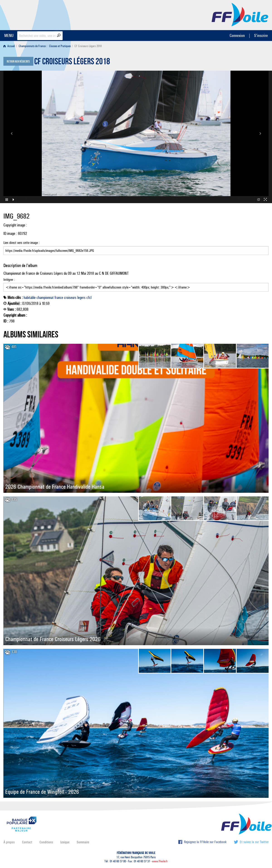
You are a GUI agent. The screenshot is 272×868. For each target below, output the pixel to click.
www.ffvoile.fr (160, 861)
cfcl (89, 298)
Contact (27, 842)
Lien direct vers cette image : (136, 248)
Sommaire (83, 842)
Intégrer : (136, 285)
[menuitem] (10, 46)
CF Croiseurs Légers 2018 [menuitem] (88, 46)
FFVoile (240, 14)
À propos (9, 842)
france (59, 298)
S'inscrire (261, 35)
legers (81, 298)
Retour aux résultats (18, 62)
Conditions (46, 842)
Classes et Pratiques (60, 46)
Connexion (237, 35)
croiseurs (70, 298)
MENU (9, 35)
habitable (30, 298)
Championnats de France (32, 46)
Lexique (65, 842)
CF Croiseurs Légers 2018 (72, 63)
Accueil (9, 46)
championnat (45, 298)
